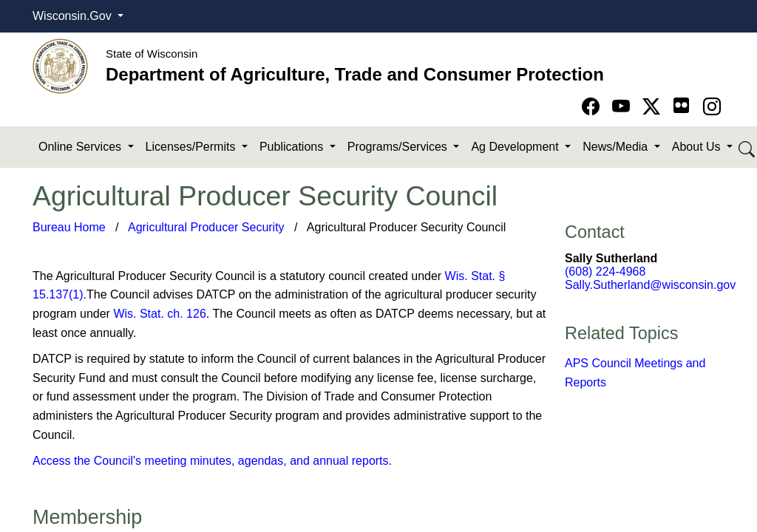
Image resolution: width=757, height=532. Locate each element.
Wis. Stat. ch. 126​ (159, 314)
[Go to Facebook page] (593, 107)
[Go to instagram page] (712, 107)
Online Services (82, 147)
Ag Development (516, 147)
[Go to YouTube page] (624, 107)
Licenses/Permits (192, 147)
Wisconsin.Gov (74, 16)
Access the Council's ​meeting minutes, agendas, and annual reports (211, 461)
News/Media (617, 147)
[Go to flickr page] (681, 105)
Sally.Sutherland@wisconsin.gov (650, 285)
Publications (293, 147)
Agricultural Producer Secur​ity (206, 227)
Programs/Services (399, 147)
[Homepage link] (60, 65)
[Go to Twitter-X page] (654, 107)
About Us (698, 147)
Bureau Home (69, 227)
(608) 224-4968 (605, 272)
